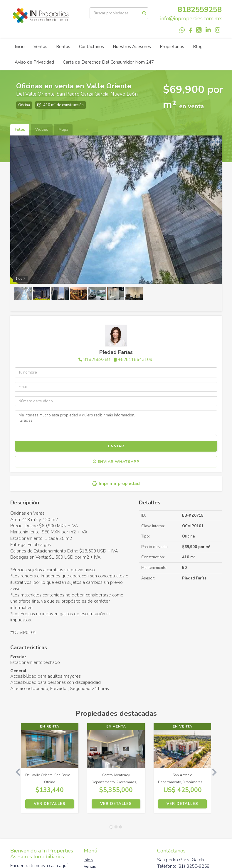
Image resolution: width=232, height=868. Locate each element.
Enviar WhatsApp (116, 462)
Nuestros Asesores (132, 47)
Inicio (20, 47)
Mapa (63, 130)
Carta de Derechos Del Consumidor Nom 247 (108, 62)
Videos (42, 130)
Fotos (20, 130)
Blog (198, 47)
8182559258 (200, 10)
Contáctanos (91, 47)
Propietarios (172, 47)
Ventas (40, 47)
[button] (16, 771)
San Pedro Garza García (83, 94)
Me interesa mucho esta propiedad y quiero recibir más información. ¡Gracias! (116, 423)
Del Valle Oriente (35, 94)
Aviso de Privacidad (34, 62)
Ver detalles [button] (50, 804)
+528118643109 (135, 360)
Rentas (63, 47)
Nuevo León (124, 94)
